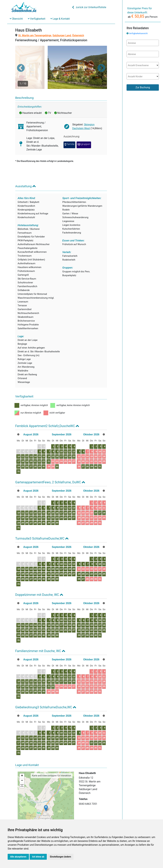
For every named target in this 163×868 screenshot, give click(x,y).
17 (21, 449)
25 (27, 454)
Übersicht (16, 19)
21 (44, 449)
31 (21, 459)
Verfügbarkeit (37, 19)
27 (38, 454)
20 (38, 449)
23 (55, 449)
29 (50, 454)
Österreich (78, 35)
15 (50, 444)
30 (55, 454)
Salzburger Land (62, 35)
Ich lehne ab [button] (38, 857)
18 (27, 449)
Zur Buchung (143, 87)
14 (44, 444)
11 (27, 444)
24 (21, 454)
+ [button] (22, 764)
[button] (21, 62)
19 (32, 449)
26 (32, 454)
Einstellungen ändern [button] (61, 857)
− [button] (22, 769)
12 (32, 444)
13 (38, 444)
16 (55, 444)
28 (44, 454)
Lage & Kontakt (60, 19)
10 (21, 444)
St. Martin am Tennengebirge (35, 35)
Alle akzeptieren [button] (18, 857)
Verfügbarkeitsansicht (138, 33)
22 (50, 449)
